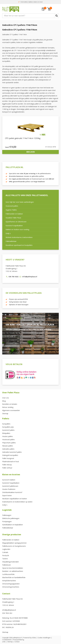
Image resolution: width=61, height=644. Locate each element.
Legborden (6, 549)
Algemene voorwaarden (11, 411)
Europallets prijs (8, 427)
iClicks (34, 638)
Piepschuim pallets (9, 443)
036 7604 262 (7, 613)
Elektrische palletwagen (11, 519)
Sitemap (5, 414)
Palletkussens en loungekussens (14, 546)
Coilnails (5, 553)
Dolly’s (8, 234)
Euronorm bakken (9, 480)
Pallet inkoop (7, 465)
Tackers (5, 559)
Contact (6, 594)
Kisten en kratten (11, 475)
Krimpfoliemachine (9, 581)
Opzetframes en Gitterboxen (16, 222)
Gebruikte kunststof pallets (12, 452)
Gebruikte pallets (8, 449)
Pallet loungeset (8, 459)
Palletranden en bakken (11, 540)
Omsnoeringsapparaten (11, 584)
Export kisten (7, 496)
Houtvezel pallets (12, 206)
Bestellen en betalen (10, 404)
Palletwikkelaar (11, 242)
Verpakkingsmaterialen (11, 562)
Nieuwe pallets (8, 446)
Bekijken (31, 152)
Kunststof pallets (8, 430)
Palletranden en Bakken (14, 214)
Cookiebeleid (7, 640)
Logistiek (7, 510)
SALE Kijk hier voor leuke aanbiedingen (20, 202)
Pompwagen (7, 522)
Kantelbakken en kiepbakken (13, 525)
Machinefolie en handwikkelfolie (14, 578)
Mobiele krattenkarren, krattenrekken (19, 238)
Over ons (6, 398)
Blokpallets (6, 434)
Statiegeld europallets (10, 455)
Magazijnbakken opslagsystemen (14, 543)
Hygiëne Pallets (11, 210)
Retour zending (8, 408)
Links (4, 642)
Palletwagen (7, 515)
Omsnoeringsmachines (11, 587)
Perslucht (6, 556)
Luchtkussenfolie (8, 575)
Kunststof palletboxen (10, 486)
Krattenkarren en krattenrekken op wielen (17, 502)
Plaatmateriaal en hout (11, 462)
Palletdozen (7, 565)
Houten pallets (8, 437)
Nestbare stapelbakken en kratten (15, 499)
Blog (4, 401)
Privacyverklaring (18, 640)
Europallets (6, 424)
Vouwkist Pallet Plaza (13, 218)
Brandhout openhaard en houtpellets (19, 245)
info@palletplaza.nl (9, 610)
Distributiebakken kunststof (12, 493)
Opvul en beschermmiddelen (13, 568)
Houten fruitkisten (9, 489)
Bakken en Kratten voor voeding (17, 230)
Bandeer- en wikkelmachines (13, 571)
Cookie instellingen (44, 638)
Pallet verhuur (7, 468)
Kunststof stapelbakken (14, 226)
